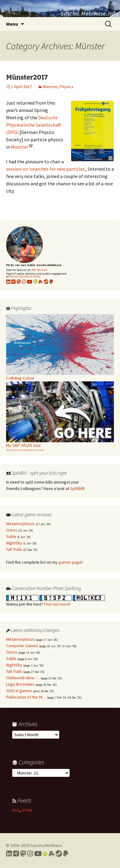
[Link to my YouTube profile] (30, 282)
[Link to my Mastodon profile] (19, 282)
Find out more (57, 604)
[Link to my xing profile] (13, 282)
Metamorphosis (20, 524)
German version (34, 450)
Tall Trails (14, 549)
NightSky (14, 543)
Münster (50, 87)
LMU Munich (39, 270)
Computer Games (22, 646)
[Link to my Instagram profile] (24, 282)
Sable (11, 536)
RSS (16, 810)
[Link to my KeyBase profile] (41, 282)
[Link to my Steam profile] (46, 282)
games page (70, 562)
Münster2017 (27, 77)
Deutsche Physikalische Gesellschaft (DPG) (34, 125)
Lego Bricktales (20, 684)
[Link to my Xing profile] (16, 854)
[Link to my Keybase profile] (51, 854)
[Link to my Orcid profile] (35, 282)
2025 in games (19, 691)
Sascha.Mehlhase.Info (89, 13)
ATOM (27, 810)
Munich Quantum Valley (25, 276)
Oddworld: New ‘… (23, 678)
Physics (67, 87)
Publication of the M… (26, 697)
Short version (14, 450)
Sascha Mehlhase (46, 845)
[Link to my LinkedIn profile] (8, 282)
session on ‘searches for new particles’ (46, 169)
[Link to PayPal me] (51, 282)
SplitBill (77, 488)
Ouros (12, 530)
